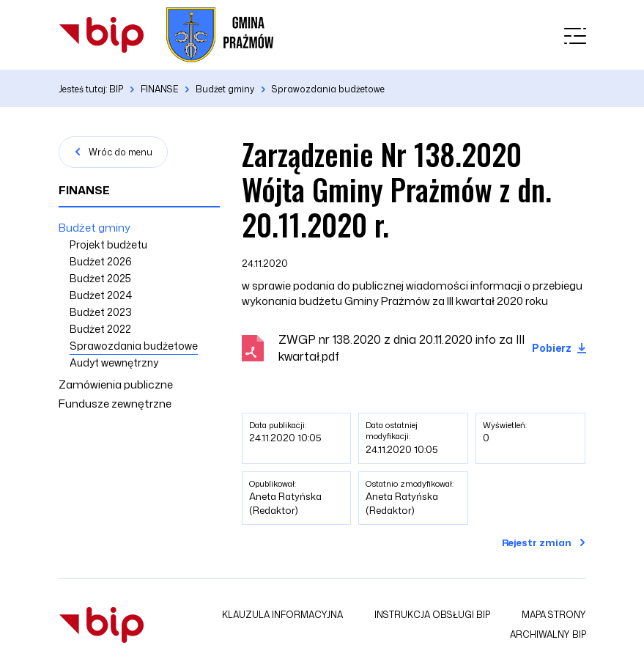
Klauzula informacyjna (282, 615)
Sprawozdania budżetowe (134, 346)
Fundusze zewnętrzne (115, 404)
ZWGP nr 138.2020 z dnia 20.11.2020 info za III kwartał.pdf (401, 348)
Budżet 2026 (101, 261)
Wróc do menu (121, 152)
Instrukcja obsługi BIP (432, 615)
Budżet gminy (95, 228)
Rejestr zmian (537, 542)
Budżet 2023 (101, 312)
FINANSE (84, 190)
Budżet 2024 (101, 295)
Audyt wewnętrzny (114, 362)
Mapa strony (554, 615)
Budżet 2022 (100, 329)
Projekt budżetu (108, 244)
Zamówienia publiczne (116, 384)
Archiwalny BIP (548, 634)
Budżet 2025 (100, 278)
